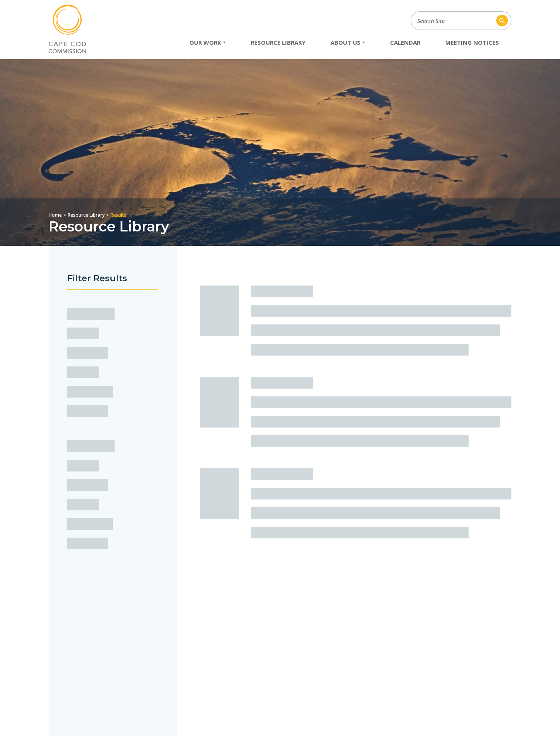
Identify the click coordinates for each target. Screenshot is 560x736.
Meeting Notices (472, 42)
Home (55, 215)
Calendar (405, 42)
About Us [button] (346, 42)
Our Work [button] (205, 42)
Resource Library (278, 42)
